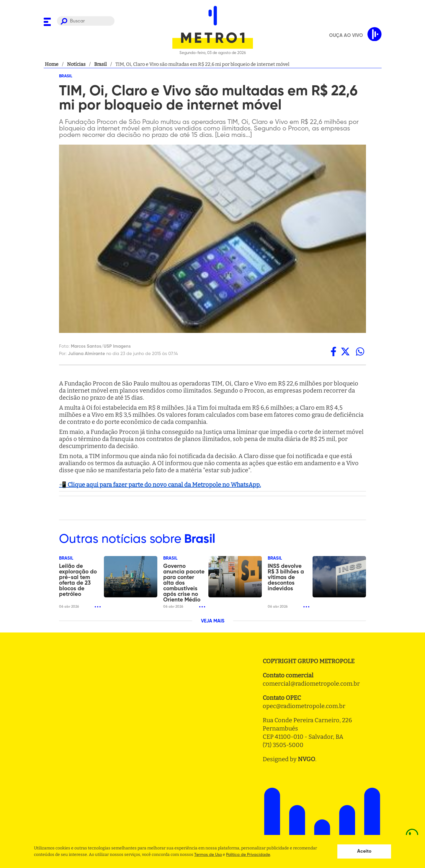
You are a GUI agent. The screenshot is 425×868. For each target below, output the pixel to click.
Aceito (364, 851)
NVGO (307, 759)
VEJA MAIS (213, 621)
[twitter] (345, 352)
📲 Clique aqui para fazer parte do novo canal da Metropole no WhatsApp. (160, 485)
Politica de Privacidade (248, 855)
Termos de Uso (208, 855)
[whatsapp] (360, 352)
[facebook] (334, 352)
